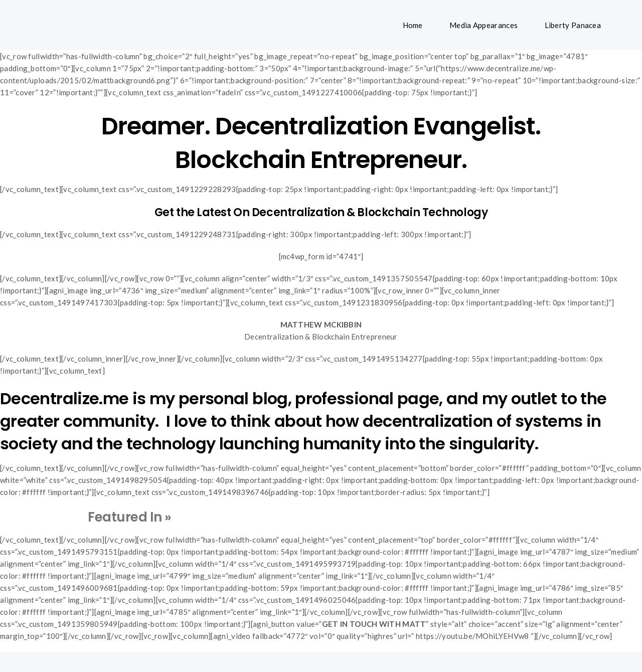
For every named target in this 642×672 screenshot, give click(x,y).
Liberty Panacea (573, 25)
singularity (492, 444)
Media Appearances (484, 25)
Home (413, 25)
